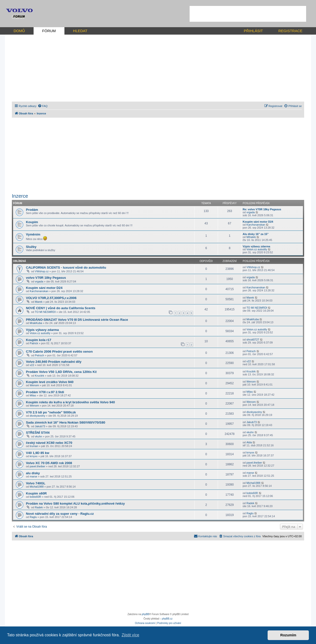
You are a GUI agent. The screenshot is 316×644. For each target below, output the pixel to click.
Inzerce (20, 196)
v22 (32, 365)
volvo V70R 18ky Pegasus (46, 278)
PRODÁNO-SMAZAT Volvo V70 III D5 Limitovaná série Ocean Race (77, 320)
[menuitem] (43, 106)
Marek (39, 302)
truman (34, 446)
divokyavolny (37, 416)
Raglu (33, 517)
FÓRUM (49, 31)
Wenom (34, 385)
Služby (31, 247)
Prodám (32, 210)
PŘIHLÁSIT (253, 31)
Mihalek (251, 237)
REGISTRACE (290, 31)
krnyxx (34, 456)
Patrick (34, 343)
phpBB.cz (167, 619)
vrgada (251, 212)
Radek (39, 507)
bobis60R (35, 497)
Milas (33, 395)
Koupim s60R (36, 493)
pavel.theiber (37, 466)
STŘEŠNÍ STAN (38, 433)
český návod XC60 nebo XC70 (49, 443)
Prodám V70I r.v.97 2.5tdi (45, 392)
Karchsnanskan (256, 225)
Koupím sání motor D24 (258, 222)
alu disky (33, 473)
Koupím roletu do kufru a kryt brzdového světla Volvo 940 (70, 402)
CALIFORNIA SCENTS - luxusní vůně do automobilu (66, 268)
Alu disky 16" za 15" (256, 234)
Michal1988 (37, 487)
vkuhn (38, 436)
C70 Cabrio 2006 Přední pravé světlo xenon (59, 352)
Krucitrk (39, 376)
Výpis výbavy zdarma (256, 246)
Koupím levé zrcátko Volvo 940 (50, 382)
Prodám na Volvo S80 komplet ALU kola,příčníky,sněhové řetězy (75, 504)
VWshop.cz (42, 271)
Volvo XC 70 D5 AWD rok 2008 (49, 463)
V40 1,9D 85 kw (38, 453)
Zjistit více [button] (130, 635)
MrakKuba (36, 323)
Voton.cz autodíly (257, 249)
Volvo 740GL (36, 483)
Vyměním (33, 234)
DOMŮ (19, 31)
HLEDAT (80, 31)
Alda (249, 442)
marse (33, 476)
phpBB (145, 614)
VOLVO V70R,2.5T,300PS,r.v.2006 (51, 298)
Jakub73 (40, 426)
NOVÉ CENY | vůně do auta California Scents (61, 308)
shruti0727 (253, 340)
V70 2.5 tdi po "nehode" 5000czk (51, 412)
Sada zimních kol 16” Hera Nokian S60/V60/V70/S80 (66, 422)
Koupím (32, 222)
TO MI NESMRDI (45, 312)
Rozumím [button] (288, 635)
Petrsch (39, 355)
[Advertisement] (248, 14)
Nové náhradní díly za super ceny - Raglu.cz (60, 514)
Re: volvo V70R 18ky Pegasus (262, 209)
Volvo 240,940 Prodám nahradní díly (54, 362)
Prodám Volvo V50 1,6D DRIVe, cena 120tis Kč (61, 372)
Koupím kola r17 (39, 340)
